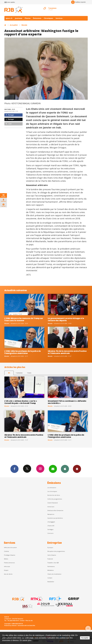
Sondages (50, 529)
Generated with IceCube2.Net (26, 625)
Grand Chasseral (53, 503)
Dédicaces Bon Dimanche (55, 510)
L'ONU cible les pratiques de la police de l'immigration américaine (23, 352)
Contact (50, 578)
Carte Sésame (52, 555)
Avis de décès (8, 574)
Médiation (51, 570)
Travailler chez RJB (53, 563)
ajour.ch (9, 18)
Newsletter (51, 582)
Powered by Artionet (10, 625)
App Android (77, 469)
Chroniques (48, 18)
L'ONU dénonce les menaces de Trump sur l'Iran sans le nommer (24, 319)
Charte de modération (54, 574)
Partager (10, 115)
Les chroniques (52, 491)
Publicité (50, 559)
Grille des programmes (55, 499)
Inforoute (7, 566)
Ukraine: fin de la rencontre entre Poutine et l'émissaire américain (67, 352)
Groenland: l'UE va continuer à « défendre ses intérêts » (67, 402)
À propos (50, 547)
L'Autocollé (51, 526)
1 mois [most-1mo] (29, 373)
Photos (28, 18)
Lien (9, 124)
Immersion (51, 507)
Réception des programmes (56, 551)
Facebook (14, 469)
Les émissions (52, 488)
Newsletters (53, 469)
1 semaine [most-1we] (19, 373)
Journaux (19, 18)
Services (59, 18)
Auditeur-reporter (78, 2)
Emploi (6, 570)
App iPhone (65, 469)
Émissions (37, 18)
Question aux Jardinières (55, 518)
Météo (6, 559)
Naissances (51, 514)
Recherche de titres (54, 495)
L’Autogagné (51, 522)
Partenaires (51, 566)
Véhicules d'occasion (10, 547)
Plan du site (29, 621)
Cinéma (6, 551)
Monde (24, 25)
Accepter (85, 638)
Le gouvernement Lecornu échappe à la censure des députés (66, 319)
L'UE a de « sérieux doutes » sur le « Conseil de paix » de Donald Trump (21, 402)
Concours (50, 533)
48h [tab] (9, 373)
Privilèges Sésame (10, 555)
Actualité (14, 25)
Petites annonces (9, 563)
